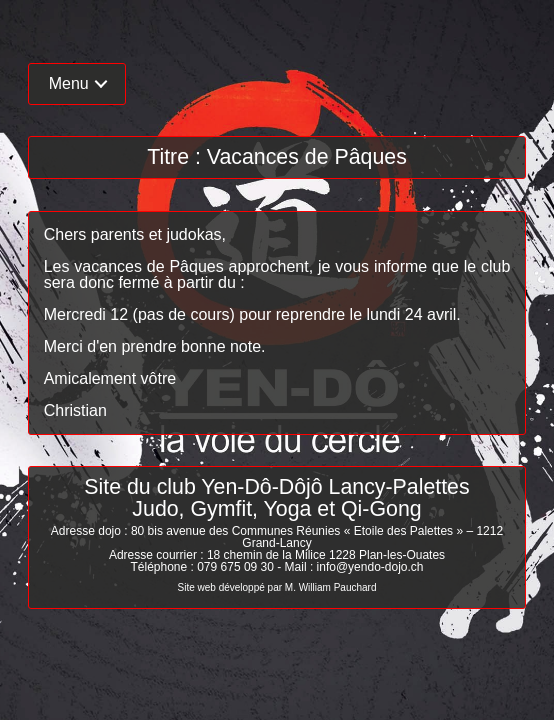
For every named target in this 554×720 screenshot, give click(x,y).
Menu (69, 83)
